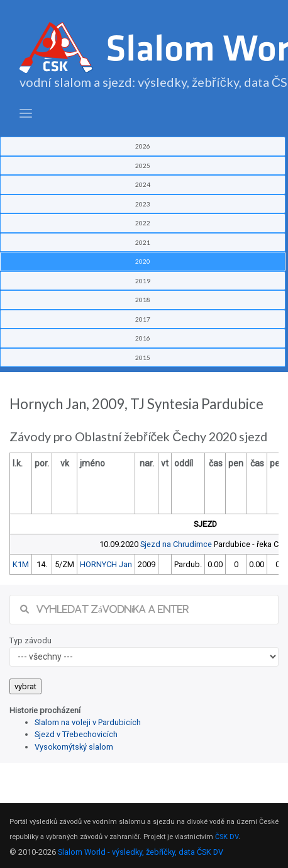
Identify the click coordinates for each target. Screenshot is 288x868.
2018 (143, 300)
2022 (143, 223)
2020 (143, 261)
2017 (143, 319)
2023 (143, 204)
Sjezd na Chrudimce (176, 544)
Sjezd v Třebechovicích (76, 734)
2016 (143, 338)
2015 (143, 358)
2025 (143, 166)
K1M (21, 564)
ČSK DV (227, 837)
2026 (143, 146)
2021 (143, 242)
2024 (143, 184)
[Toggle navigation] (26, 114)
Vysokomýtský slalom (74, 747)
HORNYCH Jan (106, 564)
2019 (143, 281)
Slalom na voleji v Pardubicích (88, 722)
